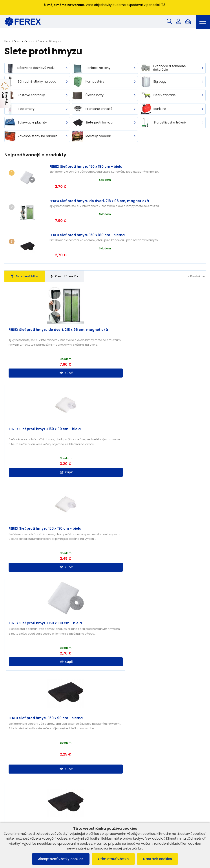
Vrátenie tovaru (18, 755)
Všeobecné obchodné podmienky (31, 738)
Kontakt (115, 749)
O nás (114, 743)
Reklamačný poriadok (22, 743)
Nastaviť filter (26, 252)
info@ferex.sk (124, 809)
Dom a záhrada (25, 42)
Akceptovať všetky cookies (60, 859)
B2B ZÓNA (117, 738)
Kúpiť (55, 348)
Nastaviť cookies (158, 859)
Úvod (8, 42)
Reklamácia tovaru (20, 760)
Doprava (116, 755)
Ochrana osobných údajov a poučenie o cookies (42, 749)
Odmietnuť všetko (113, 859)
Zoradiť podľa (68, 252)
